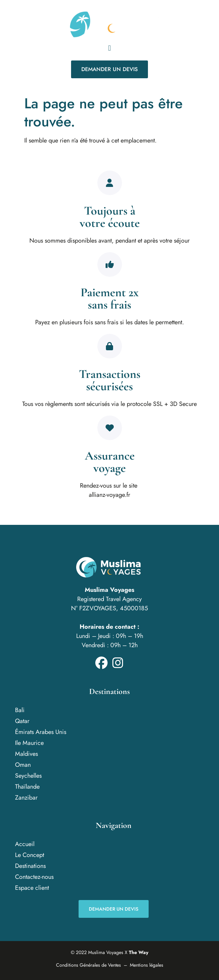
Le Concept (30, 855)
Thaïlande (27, 787)
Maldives (26, 754)
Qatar (22, 721)
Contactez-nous (34, 877)
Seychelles (28, 776)
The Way (139, 952)
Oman (23, 765)
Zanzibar (26, 798)
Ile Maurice (29, 743)
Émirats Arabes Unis (41, 732)
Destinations (30, 866)
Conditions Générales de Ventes (88, 965)
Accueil (25, 844)
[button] (109, 48)
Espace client (32, 888)
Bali (20, 710)
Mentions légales (147, 965)
